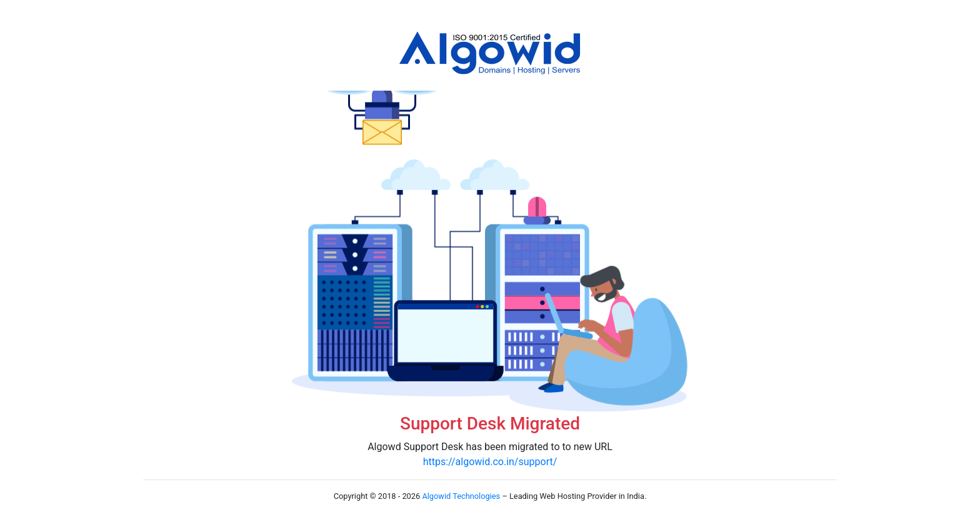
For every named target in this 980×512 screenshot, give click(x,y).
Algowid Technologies (461, 496)
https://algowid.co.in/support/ (490, 462)
